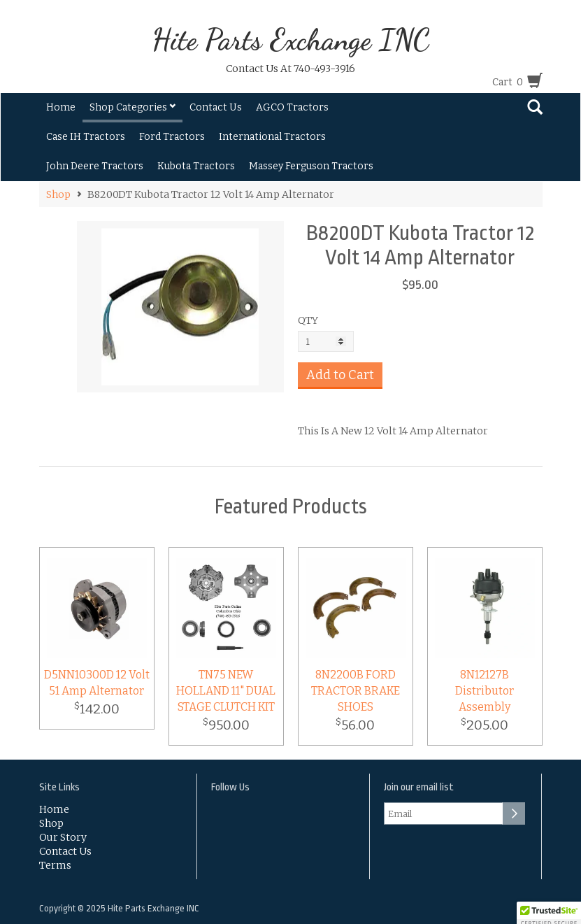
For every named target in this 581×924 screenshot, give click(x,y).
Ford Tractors (172, 137)
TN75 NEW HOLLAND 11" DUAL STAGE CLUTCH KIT (226, 691)
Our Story (63, 837)
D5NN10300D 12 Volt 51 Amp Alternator (97, 683)
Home (61, 107)
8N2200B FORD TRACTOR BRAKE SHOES (356, 691)
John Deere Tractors (95, 166)
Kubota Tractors (196, 166)
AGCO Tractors (292, 107)
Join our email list (419, 787)
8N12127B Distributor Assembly (485, 691)
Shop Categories (132, 107)
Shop (58, 194)
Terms (55, 865)
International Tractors (272, 137)
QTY (308, 320)
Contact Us (216, 107)
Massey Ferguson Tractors (311, 166)
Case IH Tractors (86, 137)
